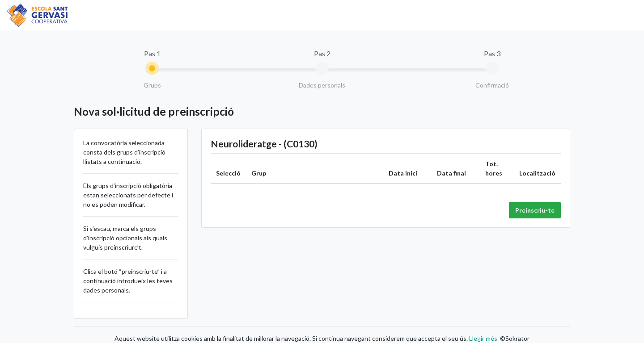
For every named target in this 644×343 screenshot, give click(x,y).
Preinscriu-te (535, 210)
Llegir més (483, 338)
